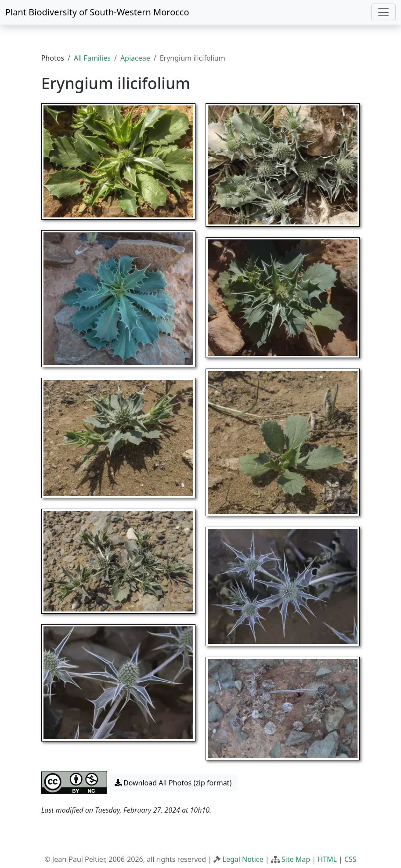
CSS (350, 859)
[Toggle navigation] (383, 12)
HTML (327, 859)
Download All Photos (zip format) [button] (173, 783)
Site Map (296, 859)
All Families (92, 58)
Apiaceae (135, 58)
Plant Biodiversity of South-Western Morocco (97, 12)
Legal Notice (243, 859)
